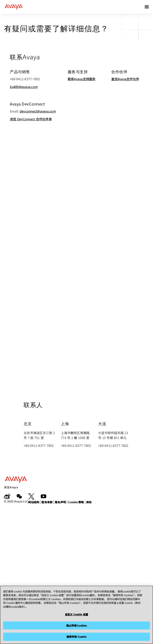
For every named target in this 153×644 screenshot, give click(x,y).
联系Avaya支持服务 (82, 79)
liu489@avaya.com (24, 87)
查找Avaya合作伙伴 (125, 79)
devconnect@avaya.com (38, 111)
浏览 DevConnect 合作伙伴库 (31, 119)
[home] (14, 7)
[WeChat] (19, 496)
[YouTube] (44, 496)
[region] (76, 615)
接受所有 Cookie (76, 637)
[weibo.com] (7, 496)
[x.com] (31, 496)
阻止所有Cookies (76, 626)
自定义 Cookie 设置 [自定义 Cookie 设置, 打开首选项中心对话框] (76, 614)
